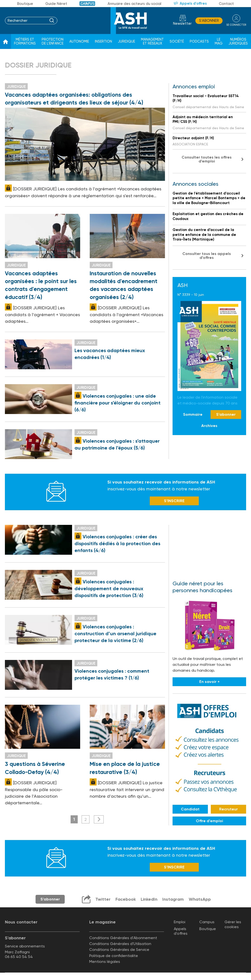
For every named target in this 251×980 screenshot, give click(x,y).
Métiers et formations (25, 41)
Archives (209, 426)
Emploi (180, 922)
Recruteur (228, 809)
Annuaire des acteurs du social (134, 4)
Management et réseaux (152, 41)
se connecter (236, 25)
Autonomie (79, 41)
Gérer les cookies (233, 924)
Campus (87, 4)
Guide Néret (56, 4)
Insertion (103, 41)
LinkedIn (149, 899)
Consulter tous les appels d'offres (207, 256)
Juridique (126, 41)
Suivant (99, 819)
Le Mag (219, 41)
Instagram (173, 899)
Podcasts (199, 41)
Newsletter (182, 24)
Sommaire (193, 414)
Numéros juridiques (238, 41)
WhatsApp (200, 899)
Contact (226, 4)
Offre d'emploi (209, 821)
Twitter (103, 899)
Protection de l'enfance (53, 41)
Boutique (25, 4)
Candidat (190, 809)
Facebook (126, 899)
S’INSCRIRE (174, 501)
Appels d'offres (193, 3)
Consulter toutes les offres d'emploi (207, 159)
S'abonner (209, 21)
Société (177, 41)
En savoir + (209, 682)
